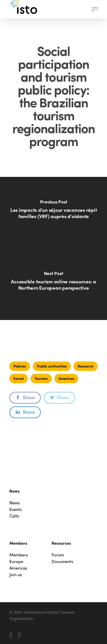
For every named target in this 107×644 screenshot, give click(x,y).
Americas (66, 378)
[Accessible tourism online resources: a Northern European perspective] (53, 284)
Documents (62, 561)
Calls (14, 516)
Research (86, 366)
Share (25, 397)
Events (16, 509)
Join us (16, 575)
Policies (20, 366)
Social (19, 378)
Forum (58, 555)
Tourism (41, 378)
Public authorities (52, 366)
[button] (95, 9)
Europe (16, 561)
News (15, 503)
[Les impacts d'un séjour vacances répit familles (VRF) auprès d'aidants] (53, 213)
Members (19, 555)
